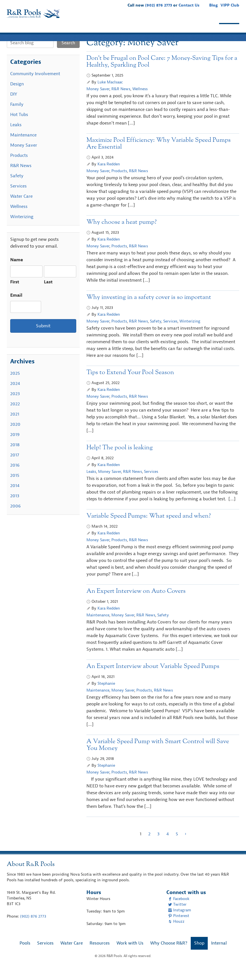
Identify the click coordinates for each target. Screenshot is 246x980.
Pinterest (179, 927)
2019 (15, 446)
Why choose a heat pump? (122, 233)
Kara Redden (109, 175)
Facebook (179, 910)
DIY (14, 105)
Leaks (91, 483)
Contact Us (189, 5)
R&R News (121, 100)
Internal (219, 954)
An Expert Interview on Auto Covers (136, 602)
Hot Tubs (19, 126)
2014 (15, 497)
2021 (15, 425)
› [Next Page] (185, 845)
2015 (15, 486)
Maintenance (98, 626)
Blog (213, 5)
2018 (15, 456)
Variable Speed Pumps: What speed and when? (149, 527)
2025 (15, 384)
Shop (229, 31)
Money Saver (98, 100)
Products (119, 182)
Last (48, 293)
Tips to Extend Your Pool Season (130, 384)
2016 (15, 476)
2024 (15, 395)
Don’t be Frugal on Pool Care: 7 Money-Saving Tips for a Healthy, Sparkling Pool (162, 73)
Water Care (73, 31)
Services (42, 31)
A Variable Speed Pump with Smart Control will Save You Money (158, 756)
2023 (15, 405)
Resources (107, 31)
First (15, 293)
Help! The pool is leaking (120, 459)
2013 (15, 507)
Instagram (180, 921)
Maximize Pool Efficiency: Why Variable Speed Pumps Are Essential (159, 155)
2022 (15, 415)
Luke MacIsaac (110, 93)
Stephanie (106, 695)
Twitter (177, 915)
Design (17, 95)
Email (16, 306)
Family (17, 115)
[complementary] (233, 967)
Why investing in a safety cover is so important (149, 308)
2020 (15, 435)
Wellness (140, 100)
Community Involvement (35, 85)
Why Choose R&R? (192, 31)
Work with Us (144, 31)
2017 (15, 466)
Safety (156, 332)
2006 (15, 517)
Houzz (176, 932)
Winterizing (190, 332)
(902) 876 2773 (159, 5)
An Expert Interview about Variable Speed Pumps (153, 677)
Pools (17, 31)
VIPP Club (230, 5)
